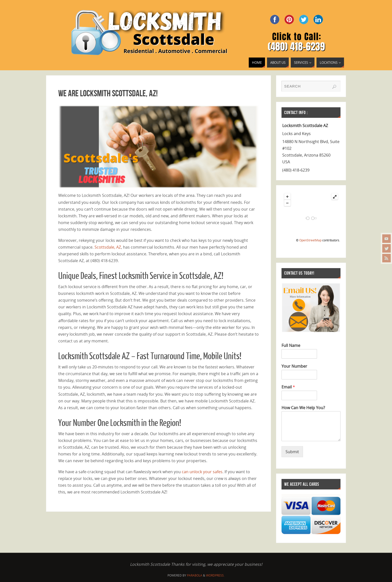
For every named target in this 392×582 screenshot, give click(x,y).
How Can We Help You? (303, 408)
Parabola (195, 575)
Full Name (291, 346)
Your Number (294, 366)
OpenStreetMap (310, 240)
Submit (292, 452)
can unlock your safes (202, 472)
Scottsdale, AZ (108, 247)
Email (288, 387)
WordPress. (215, 575)
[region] (158, 147)
